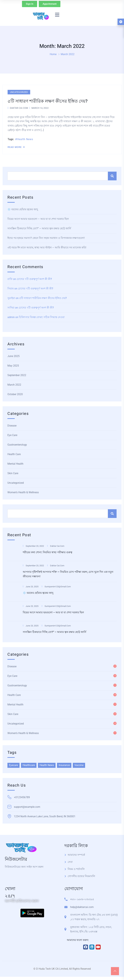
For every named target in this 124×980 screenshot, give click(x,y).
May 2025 (13, 366)
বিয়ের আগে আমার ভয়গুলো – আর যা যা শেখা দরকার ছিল (38, 219)
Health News (25, 139)
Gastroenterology (17, 445)
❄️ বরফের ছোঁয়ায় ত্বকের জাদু (23, 209)
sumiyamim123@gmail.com (56, 587)
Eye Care (12, 435)
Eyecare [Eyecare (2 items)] (13, 765)
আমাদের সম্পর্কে (76, 855)
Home (53, 54)
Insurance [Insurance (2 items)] (64, 765)
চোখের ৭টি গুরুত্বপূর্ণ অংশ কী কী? (34, 279)
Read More (16, 147)
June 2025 (13, 356)
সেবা (70, 862)
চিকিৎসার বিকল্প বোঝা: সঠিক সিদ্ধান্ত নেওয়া (42, 317)
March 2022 (14, 385)
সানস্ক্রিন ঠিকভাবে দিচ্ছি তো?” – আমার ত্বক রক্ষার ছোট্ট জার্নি (39, 228)
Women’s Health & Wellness (23, 492)
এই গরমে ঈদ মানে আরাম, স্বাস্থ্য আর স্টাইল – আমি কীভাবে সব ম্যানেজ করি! (47, 248)
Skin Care (13, 473)
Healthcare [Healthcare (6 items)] (29, 765)
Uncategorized (19, 92)
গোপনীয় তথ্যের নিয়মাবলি (81, 876)
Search (112, 176)
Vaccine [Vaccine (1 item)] (79, 765)
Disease (12, 426)
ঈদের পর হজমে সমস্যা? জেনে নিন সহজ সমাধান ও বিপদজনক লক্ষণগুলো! (46, 238)
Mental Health (15, 464)
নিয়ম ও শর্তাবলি (76, 869)
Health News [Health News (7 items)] (47, 765)
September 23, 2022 (33, 546)
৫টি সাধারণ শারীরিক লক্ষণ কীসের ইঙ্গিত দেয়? (43, 298)
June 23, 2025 (31, 587)
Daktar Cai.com (19, 108)
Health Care (14, 454)
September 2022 (17, 375)
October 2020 (15, 394)
